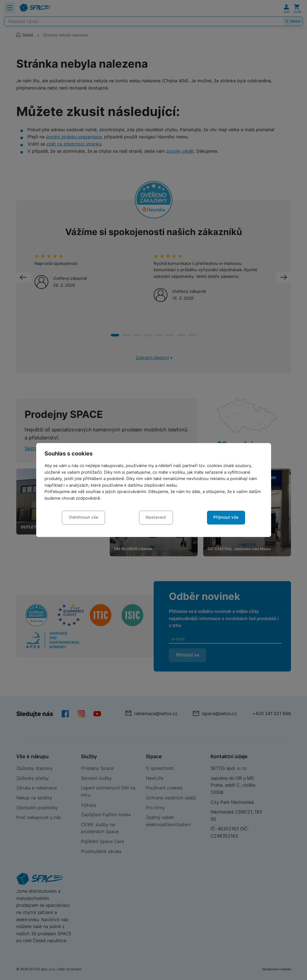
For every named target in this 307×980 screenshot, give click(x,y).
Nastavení (156, 517)
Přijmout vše (226, 517)
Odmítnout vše (84, 517)
